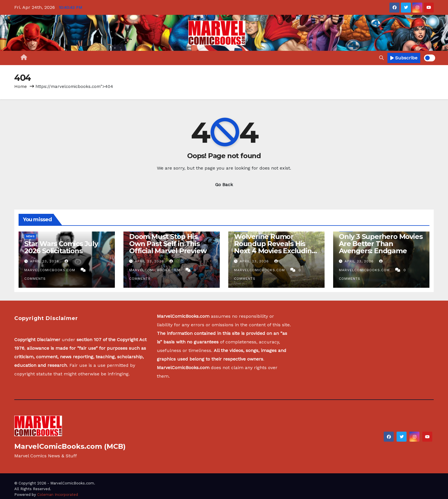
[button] (381, 58)
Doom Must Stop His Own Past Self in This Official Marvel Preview (168, 244)
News (30, 236)
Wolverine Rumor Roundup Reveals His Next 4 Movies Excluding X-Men (275, 247)
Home (21, 86)
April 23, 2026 (45, 261)
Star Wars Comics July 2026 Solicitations (61, 247)
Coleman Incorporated (58, 495)
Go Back (224, 185)
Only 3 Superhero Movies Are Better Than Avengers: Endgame (381, 244)
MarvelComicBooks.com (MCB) (70, 446)
